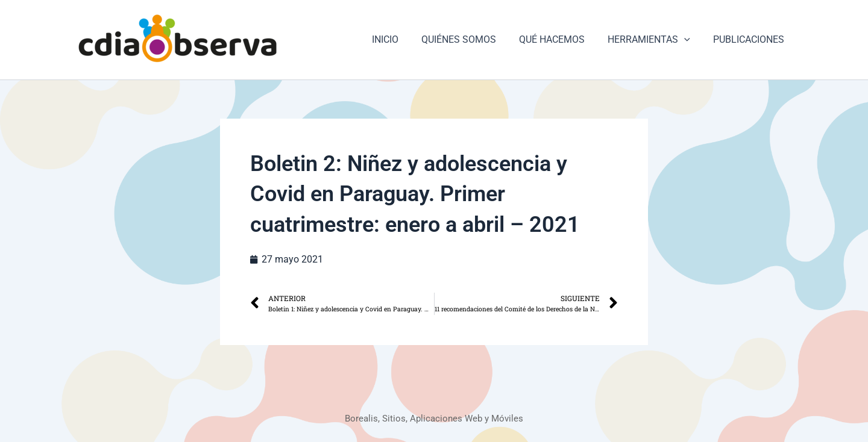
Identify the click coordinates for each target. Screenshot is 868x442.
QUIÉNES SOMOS (471, 39)
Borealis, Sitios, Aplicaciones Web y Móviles (434, 418)
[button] (690, 40)
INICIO (401, 39)
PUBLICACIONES (750, 39)
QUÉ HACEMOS (561, 39)
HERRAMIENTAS (654, 40)
